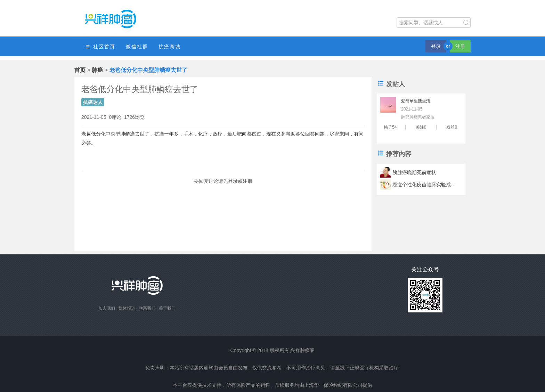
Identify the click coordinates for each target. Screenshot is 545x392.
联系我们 (147, 308)
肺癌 (97, 70)
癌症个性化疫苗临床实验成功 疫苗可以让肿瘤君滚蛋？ (425, 185)
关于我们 (167, 308)
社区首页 (100, 47)
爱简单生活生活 (416, 101)
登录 (436, 46)
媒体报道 (127, 308)
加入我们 (107, 308)
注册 (460, 46)
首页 (80, 70)
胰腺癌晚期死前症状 (414, 172)
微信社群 (137, 47)
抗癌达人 (93, 102)
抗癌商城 (170, 47)
